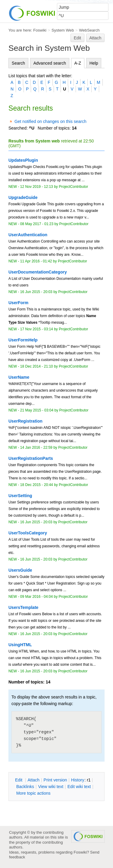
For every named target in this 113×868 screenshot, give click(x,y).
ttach (33, 780)
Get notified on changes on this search (50, 121)
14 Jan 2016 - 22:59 (36, 448)
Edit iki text (79, 787)
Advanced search (50, 63)
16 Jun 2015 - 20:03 (36, 292)
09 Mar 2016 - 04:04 (36, 597)
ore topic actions (33, 793)
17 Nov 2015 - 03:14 (37, 329)
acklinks (25, 787)
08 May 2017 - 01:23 (37, 224)
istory (78, 780)
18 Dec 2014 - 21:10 (37, 366)
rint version (55, 780)
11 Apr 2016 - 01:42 (36, 261)
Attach (96, 38)
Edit (77, 38)
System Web (63, 30)
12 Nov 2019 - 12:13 (37, 187)
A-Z (78, 63)
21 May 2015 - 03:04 (37, 410)
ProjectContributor (73, 187)
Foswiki (40, 30)
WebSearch (89, 30)
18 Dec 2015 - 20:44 (37, 485)
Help (94, 63)
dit (19, 780)
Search (18, 63)
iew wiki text (51, 787)
